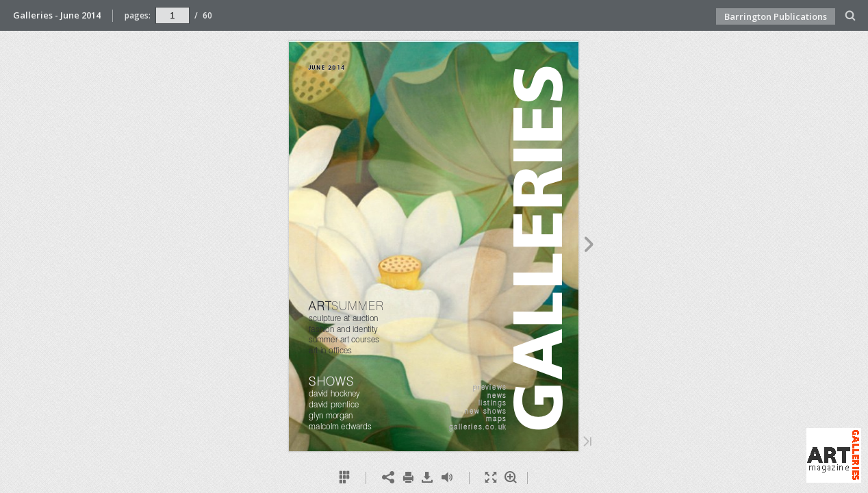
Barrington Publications (776, 16)
